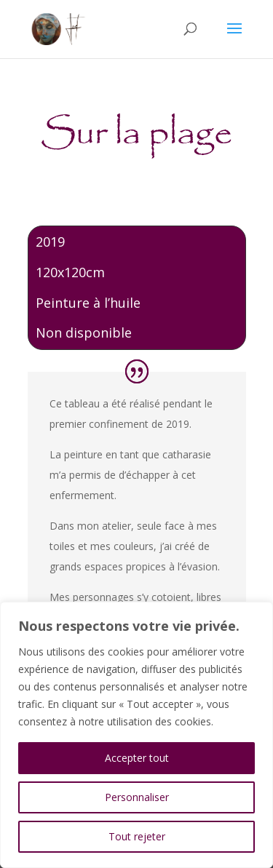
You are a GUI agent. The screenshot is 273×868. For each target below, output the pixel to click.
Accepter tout (137, 758)
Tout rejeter (137, 836)
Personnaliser (137, 797)
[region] (136, 735)
